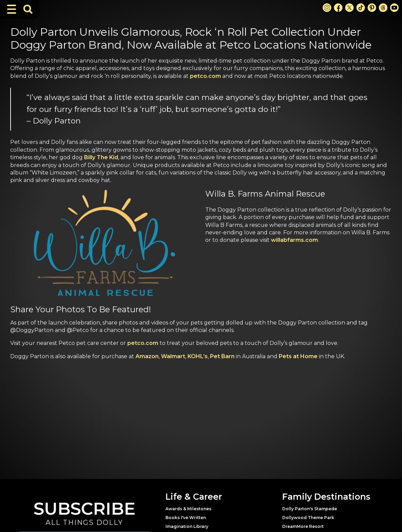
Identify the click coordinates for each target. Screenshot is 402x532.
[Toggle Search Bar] (28, 9)
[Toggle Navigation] (12, 9)
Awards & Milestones (188, 509)
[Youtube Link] (394, 8)
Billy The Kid (101, 157)
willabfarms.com (294, 240)
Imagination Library (187, 526)
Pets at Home (298, 356)
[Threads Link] (383, 8)
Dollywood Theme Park (308, 518)
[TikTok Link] (361, 8)
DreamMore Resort (303, 526)
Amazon (147, 356)
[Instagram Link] (327, 8)
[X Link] (349, 8)
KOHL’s (198, 356)
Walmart (173, 356)
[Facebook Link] (338, 8)
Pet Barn (222, 356)
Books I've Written (186, 518)
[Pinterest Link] (372, 8)
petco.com (205, 76)
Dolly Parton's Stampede (310, 509)
